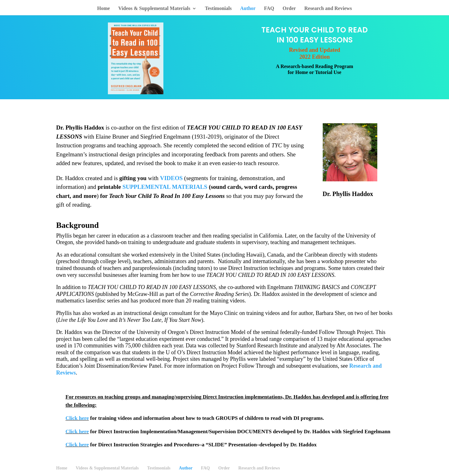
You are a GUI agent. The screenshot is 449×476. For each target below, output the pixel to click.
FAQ (269, 9)
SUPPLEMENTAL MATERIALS (165, 187)
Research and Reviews (328, 9)
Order (289, 9)
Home (103, 9)
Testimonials (218, 9)
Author (248, 9)
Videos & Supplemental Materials (154, 9)
